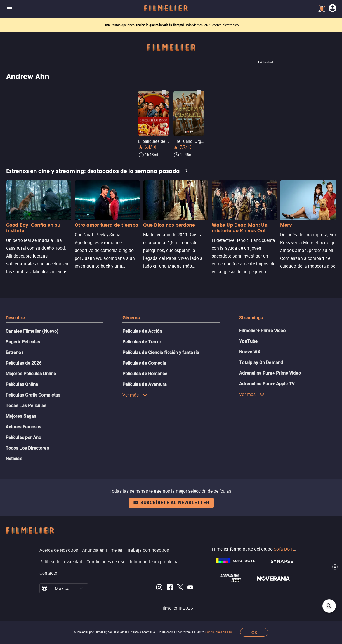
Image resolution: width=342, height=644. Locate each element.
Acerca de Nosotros (59, 550)
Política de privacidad (61, 562)
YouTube (248, 341)
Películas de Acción (142, 331)
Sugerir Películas (23, 342)
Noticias (14, 459)
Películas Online (22, 384)
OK (254, 632)
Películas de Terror (142, 342)
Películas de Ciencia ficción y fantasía (161, 352)
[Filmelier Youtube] (190, 588)
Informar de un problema (154, 562)
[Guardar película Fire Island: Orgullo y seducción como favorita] (199, 92)
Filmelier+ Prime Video (262, 331)
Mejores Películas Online (31, 374)
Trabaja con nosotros (148, 550)
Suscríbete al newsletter (171, 503)
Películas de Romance (145, 374)
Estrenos (15, 352)
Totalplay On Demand (261, 363)
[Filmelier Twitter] (180, 588)
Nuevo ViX (250, 352)
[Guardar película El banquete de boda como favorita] (164, 92)
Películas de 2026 (23, 363)
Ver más (135, 395)
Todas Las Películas (26, 406)
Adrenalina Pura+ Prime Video (270, 373)
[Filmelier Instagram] (159, 588)
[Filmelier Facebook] (170, 588)
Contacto (49, 573)
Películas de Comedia (144, 363)
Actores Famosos (23, 427)
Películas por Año (23, 437)
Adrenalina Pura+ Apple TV (267, 384)
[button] (81, 588)
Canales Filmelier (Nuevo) (32, 331)
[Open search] (329, 606)
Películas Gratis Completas (33, 395)
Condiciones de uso (219, 632)
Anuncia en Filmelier (102, 550)
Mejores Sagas (21, 416)
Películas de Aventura (145, 384)
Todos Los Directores (27, 448)
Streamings (251, 318)
